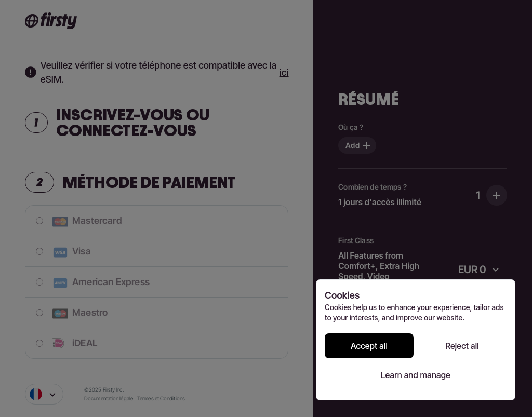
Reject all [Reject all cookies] (462, 346)
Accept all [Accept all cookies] (369, 346)
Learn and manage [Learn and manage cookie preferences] (416, 375)
